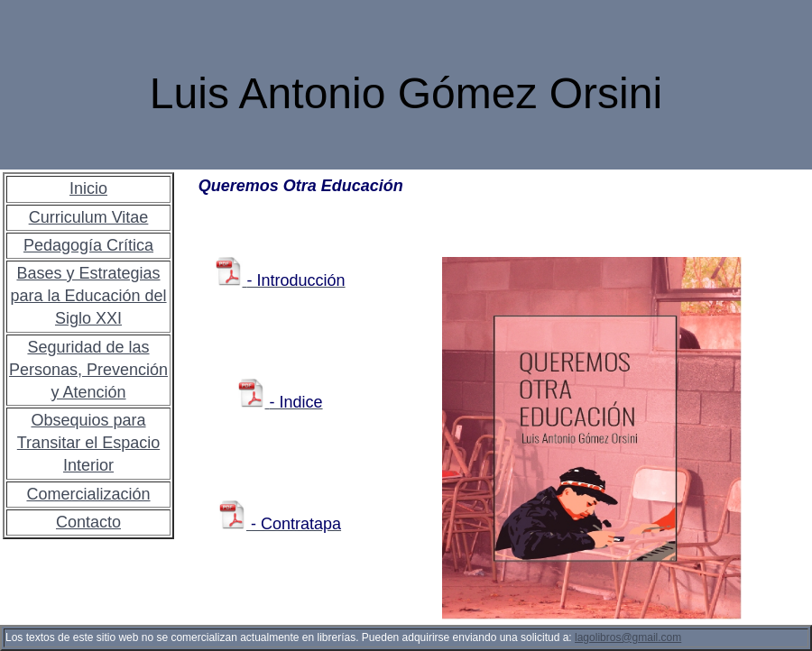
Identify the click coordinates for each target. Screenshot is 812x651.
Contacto (88, 522)
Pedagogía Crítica (88, 245)
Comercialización (88, 494)
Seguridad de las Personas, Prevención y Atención (88, 370)
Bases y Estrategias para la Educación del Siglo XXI (88, 296)
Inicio (88, 188)
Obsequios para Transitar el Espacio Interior (88, 443)
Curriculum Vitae (89, 217)
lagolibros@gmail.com (628, 637)
